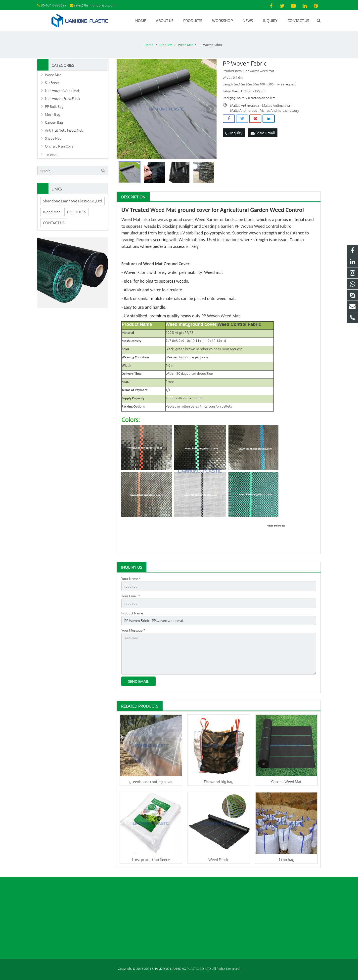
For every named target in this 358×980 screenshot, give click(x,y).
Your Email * (131, 596)
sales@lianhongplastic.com (95, 5)
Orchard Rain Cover (60, 146)
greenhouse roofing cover (151, 781)
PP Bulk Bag (54, 106)
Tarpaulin (52, 154)
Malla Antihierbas (244, 110)
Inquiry (234, 133)
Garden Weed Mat (286, 781)
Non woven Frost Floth (62, 98)
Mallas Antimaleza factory (279, 110)
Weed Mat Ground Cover (166, 264)
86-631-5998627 (54, 5)
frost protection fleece (151, 859)
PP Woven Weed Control (257, 226)
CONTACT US (54, 223)
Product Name (132, 613)
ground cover (194, 210)
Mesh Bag (53, 114)
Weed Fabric (219, 859)
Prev (123, 109)
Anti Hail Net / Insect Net (64, 130)
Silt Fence (52, 82)
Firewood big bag (219, 781)
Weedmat (187, 240)
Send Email (263, 133)
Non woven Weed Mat (62, 90)
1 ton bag (286, 859)
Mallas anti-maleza (276, 525)
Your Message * (133, 630)
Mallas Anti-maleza (245, 105)
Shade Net (53, 138)
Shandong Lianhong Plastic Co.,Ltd (72, 201)
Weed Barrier (207, 220)
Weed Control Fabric (239, 324)
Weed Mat (163, 210)
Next (210, 109)
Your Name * (131, 578)
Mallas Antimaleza (276, 105)
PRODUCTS (77, 212)
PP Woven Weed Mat (221, 316)
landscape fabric (240, 220)
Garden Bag (54, 122)
